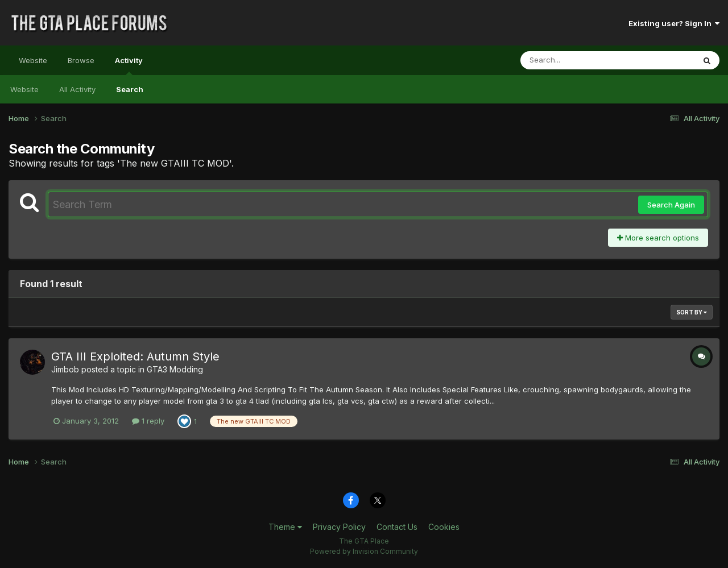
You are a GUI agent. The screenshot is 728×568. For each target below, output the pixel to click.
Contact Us (397, 527)
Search (130, 89)
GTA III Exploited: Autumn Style (135, 356)
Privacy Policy (339, 527)
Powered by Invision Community (364, 551)
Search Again (671, 205)
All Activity (77, 89)
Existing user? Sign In (674, 23)
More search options (658, 238)
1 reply (148, 421)
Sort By (692, 312)
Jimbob (65, 369)
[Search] (576, 60)
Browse (81, 60)
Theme (285, 527)
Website (33, 60)
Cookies (444, 527)
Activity (129, 65)
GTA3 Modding (175, 369)
